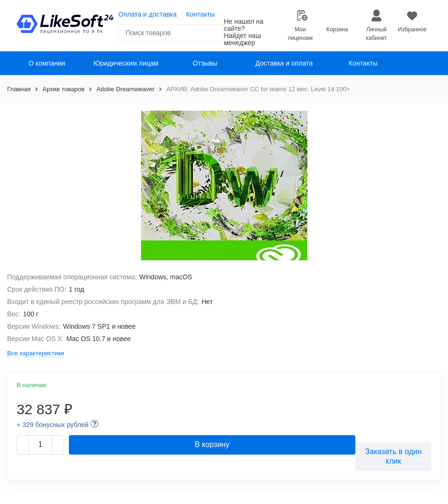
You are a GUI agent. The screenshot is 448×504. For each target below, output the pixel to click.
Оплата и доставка (147, 14)
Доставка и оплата (284, 63)
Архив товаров (63, 89)
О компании (47, 63)
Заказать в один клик (393, 456)
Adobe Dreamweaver (125, 89)
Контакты (200, 14)
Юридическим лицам (126, 63)
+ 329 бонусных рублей (52, 425)
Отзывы (205, 63)
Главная (19, 89)
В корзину (212, 444)
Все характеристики (36, 353)
